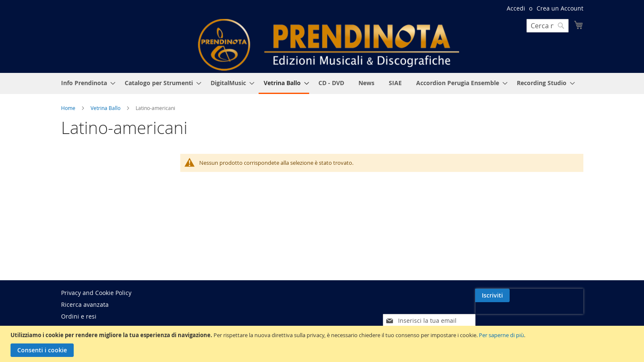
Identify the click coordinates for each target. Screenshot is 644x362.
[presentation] (510, 315)
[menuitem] (86, 83)
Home (69, 108)
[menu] (322, 83)
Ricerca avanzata (85, 304)
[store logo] (329, 45)
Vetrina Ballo (106, 108)
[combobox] (548, 26)
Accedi (516, 8)
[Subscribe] (566, 295)
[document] (323, 344)
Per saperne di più (501, 335)
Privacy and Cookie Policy (96, 293)
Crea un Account (560, 8)
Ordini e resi (79, 316)
